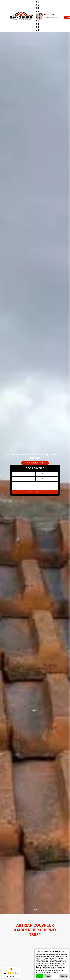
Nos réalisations (35, 463)
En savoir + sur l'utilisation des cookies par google (51, 967)
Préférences (63, 976)
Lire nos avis (11, 976)
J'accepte (40, 976)
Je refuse (48, 976)
